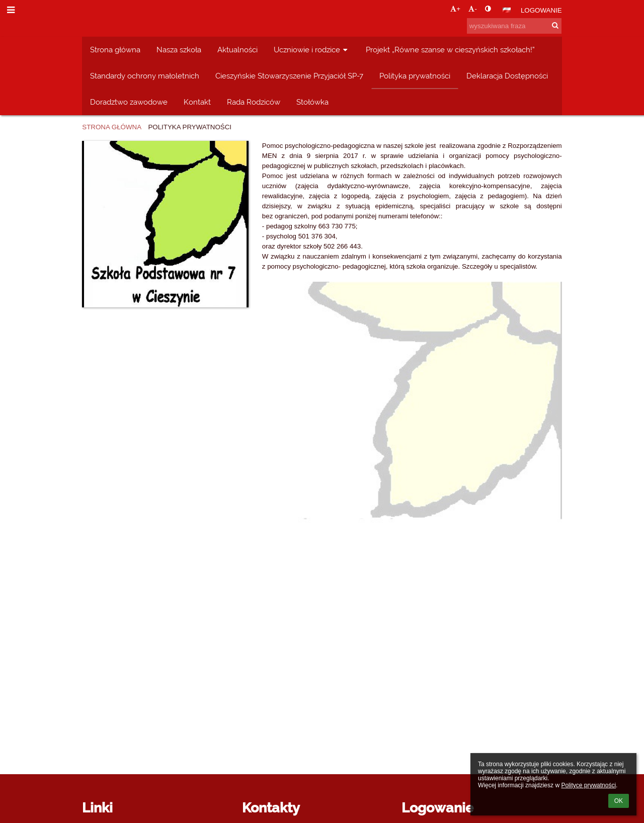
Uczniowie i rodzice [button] (312, 50)
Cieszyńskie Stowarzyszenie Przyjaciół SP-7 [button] (289, 76)
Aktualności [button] (237, 50)
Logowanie (541, 10)
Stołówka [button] (312, 102)
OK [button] (619, 801)
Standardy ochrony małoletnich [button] (145, 76)
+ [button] (455, 9)
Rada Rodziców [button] (254, 102)
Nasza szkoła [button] (179, 50)
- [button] (472, 9)
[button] (507, 10)
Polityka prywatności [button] (415, 76)
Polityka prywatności (190, 127)
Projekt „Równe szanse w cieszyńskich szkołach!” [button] (450, 50)
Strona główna (112, 127)
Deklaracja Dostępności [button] (507, 76)
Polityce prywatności (588, 785)
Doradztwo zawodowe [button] (129, 102)
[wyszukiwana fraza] (514, 26)
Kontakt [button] (197, 102)
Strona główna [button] (115, 50)
